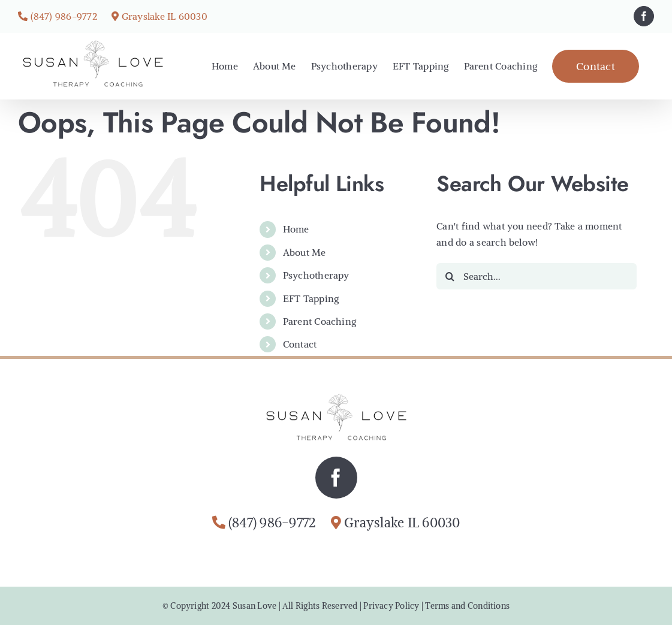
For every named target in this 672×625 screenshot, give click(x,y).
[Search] (450, 276)
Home (296, 229)
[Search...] (537, 276)
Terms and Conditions (467, 606)
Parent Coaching (320, 321)
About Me (305, 252)
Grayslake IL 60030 (165, 16)
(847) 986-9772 (64, 16)
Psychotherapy (316, 275)
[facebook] (336, 478)
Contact (300, 344)
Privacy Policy (391, 606)
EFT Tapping (311, 298)
